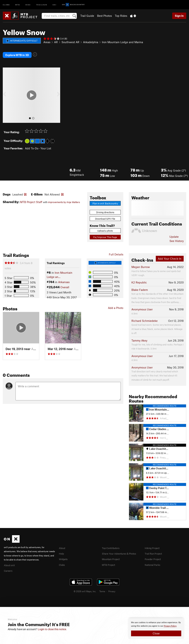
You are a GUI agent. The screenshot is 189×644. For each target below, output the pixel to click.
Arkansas (64, 277)
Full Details (116, 250)
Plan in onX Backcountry (105, 199)
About (63, 543)
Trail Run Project (155, 548)
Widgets (64, 554)
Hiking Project (153, 543)
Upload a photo (105, 226)
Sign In (179, 16)
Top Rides (121, 16)
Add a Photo (116, 303)
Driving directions (105, 207)
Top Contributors (112, 543)
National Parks (154, 559)
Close (156, 633)
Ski (55, 5)
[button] (6, 91)
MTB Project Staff (31, 197)
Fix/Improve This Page (105, 232)
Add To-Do (32, 143)
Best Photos (104, 16)
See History (177, 236)
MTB (18, 5)
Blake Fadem (140, 285)
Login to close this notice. (52, 629)
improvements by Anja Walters (64, 198)
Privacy (112, 586)
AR (56, 42)
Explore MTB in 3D (17, 53)
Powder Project (154, 554)
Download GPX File (105, 214)
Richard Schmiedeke (145, 316)
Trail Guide (87, 16)
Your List (46, 143)
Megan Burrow (141, 262)
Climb (6, 5)
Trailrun (42, 5)
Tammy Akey (139, 336)
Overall (65, 283)
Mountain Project (113, 558)
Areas (47, 42)
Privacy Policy (170, 626)
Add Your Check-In (170, 254)
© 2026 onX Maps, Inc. (85, 586)
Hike (28, 5)
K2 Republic (139, 278)
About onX (11, 560)
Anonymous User (142, 305)
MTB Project (109, 563)
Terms (102, 586)
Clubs (63, 559)
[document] (156, 629)
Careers (9, 565)
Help (62, 548)
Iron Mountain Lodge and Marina (122, 42)
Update (174, 232)
